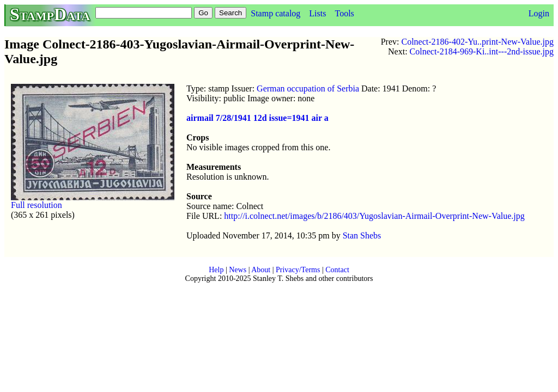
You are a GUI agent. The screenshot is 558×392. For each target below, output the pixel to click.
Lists (317, 13)
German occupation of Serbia (308, 88)
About (261, 270)
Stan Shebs (362, 235)
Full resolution (37, 205)
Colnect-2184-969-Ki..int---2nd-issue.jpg (482, 51)
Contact (337, 270)
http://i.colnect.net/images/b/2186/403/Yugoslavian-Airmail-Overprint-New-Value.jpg (374, 216)
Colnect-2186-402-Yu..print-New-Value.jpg (478, 42)
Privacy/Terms (298, 270)
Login (539, 13)
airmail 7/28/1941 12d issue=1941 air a (257, 118)
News (238, 270)
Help (216, 270)
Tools (344, 13)
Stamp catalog (275, 13)
